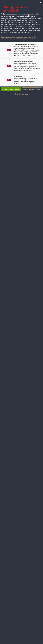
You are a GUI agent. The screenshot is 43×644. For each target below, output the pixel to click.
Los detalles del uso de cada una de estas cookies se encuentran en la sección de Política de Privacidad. (20, 38)
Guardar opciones (21, 94)
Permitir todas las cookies (11, 89)
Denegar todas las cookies (32, 89)
